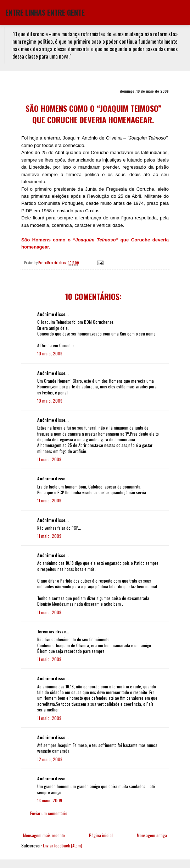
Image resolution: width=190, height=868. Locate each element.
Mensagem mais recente (44, 835)
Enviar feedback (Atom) (63, 845)
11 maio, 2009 (49, 459)
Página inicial (101, 835)
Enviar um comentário (49, 813)
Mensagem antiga (152, 835)
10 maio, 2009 (50, 353)
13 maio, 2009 (50, 800)
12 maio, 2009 (50, 759)
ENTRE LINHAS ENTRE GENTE (45, 12)
